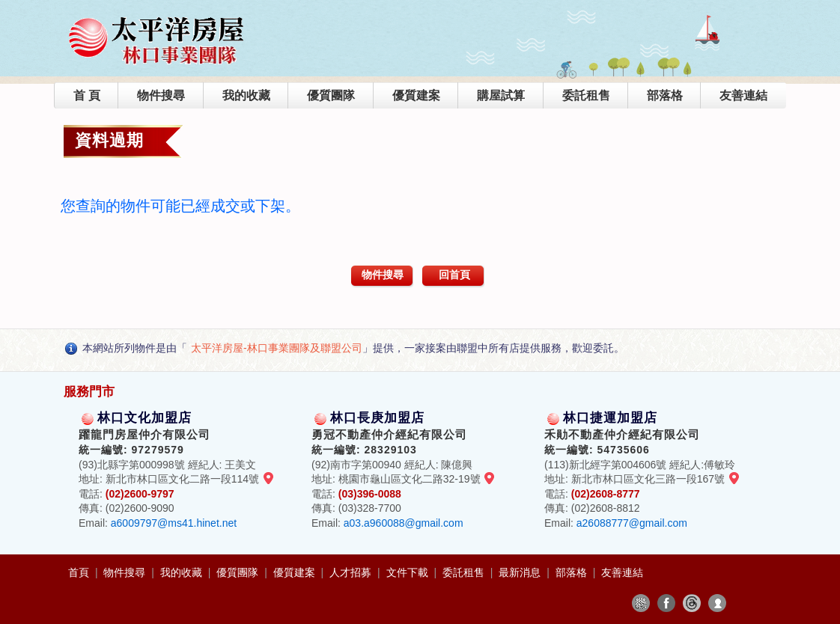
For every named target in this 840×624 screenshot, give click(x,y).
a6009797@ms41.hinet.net (174, 523)
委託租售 (586, 95)
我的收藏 (246, 95)
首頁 (80, 572)
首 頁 (87, 95)
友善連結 (743, 95)
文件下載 (409, 572)
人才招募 (352, 572)
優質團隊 (331, 95)
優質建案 (416, 95)
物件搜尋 (161, 95)
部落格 (665, 95)
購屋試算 (501, 95)
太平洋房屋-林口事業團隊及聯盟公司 (277, 348)
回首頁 (454, 275)
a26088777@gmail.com (632, 523)
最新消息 (521, 572)
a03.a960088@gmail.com (404, 523)
